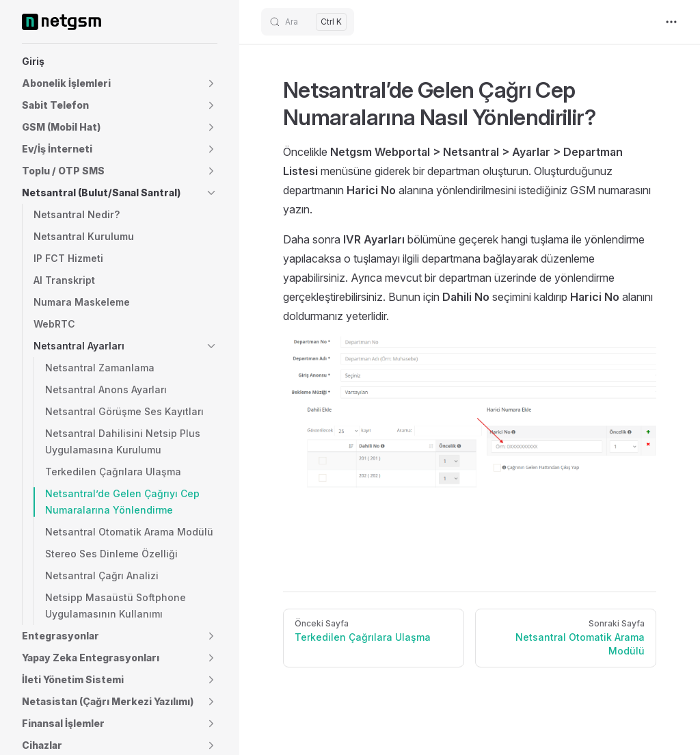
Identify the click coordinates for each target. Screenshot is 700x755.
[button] (120, 83)
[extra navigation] (671, 22)
